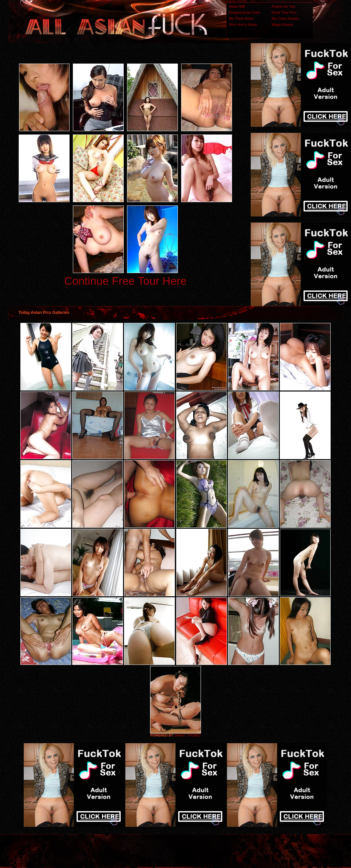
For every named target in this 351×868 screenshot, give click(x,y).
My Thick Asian (241, 18)
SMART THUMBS (187, 735)
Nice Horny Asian (243, 24)
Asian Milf (237, 6)
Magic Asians (283, 24)
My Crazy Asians (285, 18)
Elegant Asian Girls (245, 12)
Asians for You (283, 6)
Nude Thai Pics (284, 12)
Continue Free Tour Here (125, 281)
